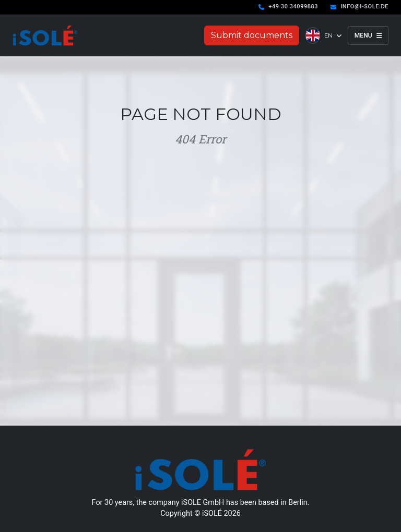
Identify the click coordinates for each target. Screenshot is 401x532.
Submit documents (252, 35)
